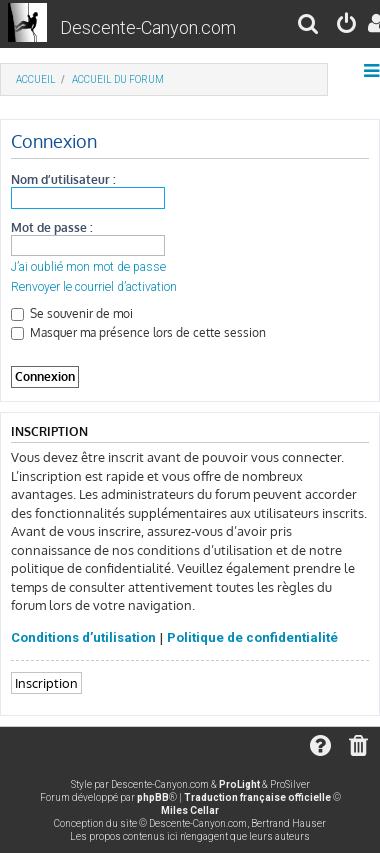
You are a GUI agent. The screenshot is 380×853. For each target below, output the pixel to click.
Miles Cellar (190, 810)
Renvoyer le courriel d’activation (94, 287)
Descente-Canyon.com (148, 27)
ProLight (239, 784)
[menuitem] (309, 26)
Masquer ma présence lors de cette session (138, 332)
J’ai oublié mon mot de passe (88, 267)
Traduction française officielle (257, 797)
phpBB (153, 797)
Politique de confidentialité (252, 637)
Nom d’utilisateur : (63, 179)
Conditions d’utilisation (83, 637)
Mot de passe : (52, 227)
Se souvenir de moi (72, 313)
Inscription (46, 682)
